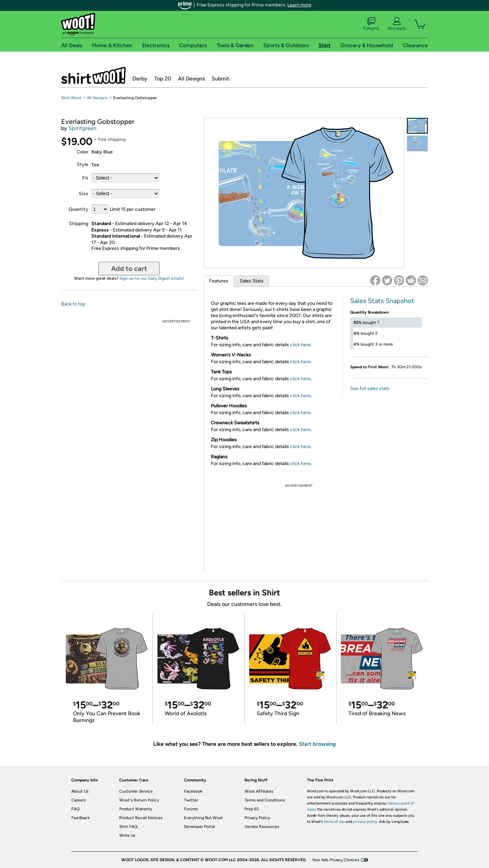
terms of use (334, 822)
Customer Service (136, 791)
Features (219, 281)
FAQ (75, 809)
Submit (220, 79)
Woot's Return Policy (139, 800)
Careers (79, 800)
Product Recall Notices (141, 818)
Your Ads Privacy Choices (336, 860)
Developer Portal (200, 827)
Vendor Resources (262, 827)
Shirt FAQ (128, 827)
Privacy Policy (257, 818)
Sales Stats (252, 281)
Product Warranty (136, 809)
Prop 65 (252, 809)
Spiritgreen (83, 128)
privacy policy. (365, 822)
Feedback (80, 818)
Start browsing (317, 744)
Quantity (78, 209)
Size (84, 194)
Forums (371, 24)
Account (397, 24)
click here (300, 345)
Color (83, 152)
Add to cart (129, 269)
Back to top (73, 304)
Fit (85, 178)
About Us (80, 791)
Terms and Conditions (265, 800)
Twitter (191, 800)
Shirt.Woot (93, 75)
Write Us (127, 835)
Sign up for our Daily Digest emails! (152, 278)
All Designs (191, 79)
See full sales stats (370, 389)
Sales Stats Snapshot (382, 301)
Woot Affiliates (259, 791)
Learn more (299, 5)
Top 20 (163, 79)
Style (83, 164)
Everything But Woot (204, 818)
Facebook (193, 791)
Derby (140, 79)
